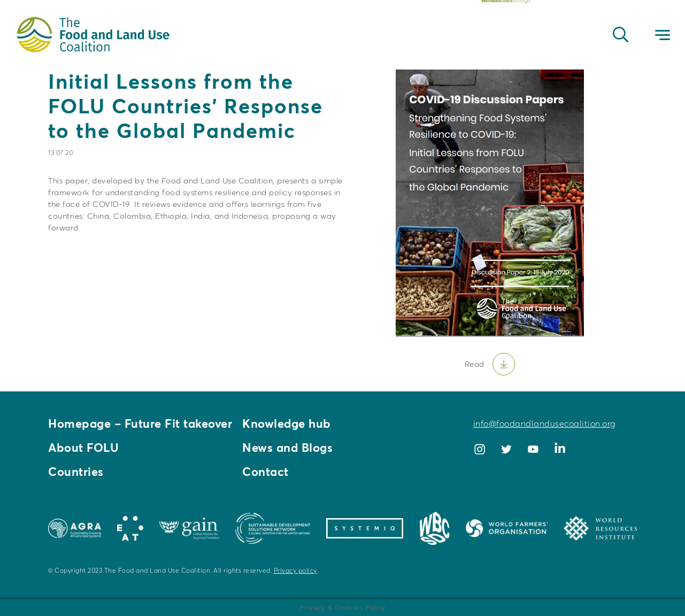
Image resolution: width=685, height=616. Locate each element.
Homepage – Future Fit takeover (140, 423)
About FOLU (83, 448)
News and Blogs (287, 448)
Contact (265, 472)
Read (475, 364)
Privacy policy (295, 570)
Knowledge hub (287, 423)
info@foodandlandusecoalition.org (544, 423)
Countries (76, 472)
